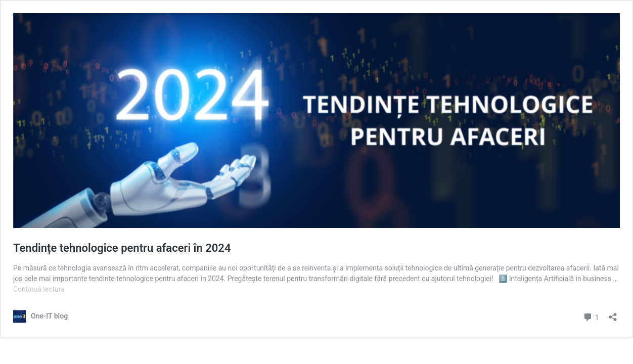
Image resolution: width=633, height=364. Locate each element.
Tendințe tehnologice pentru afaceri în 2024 (122, 248)
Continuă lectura (39, 289)
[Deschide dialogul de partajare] (613, 314)
